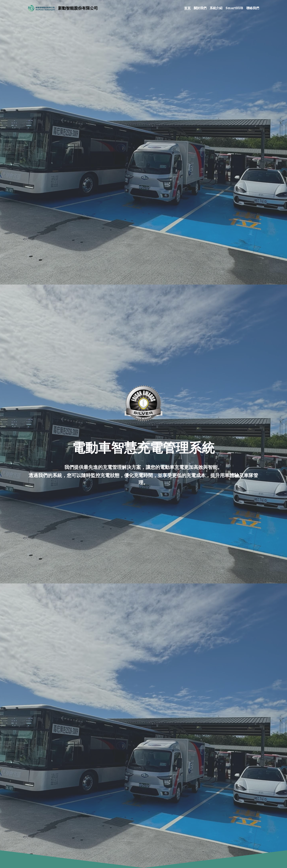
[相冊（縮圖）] (143, 403)
